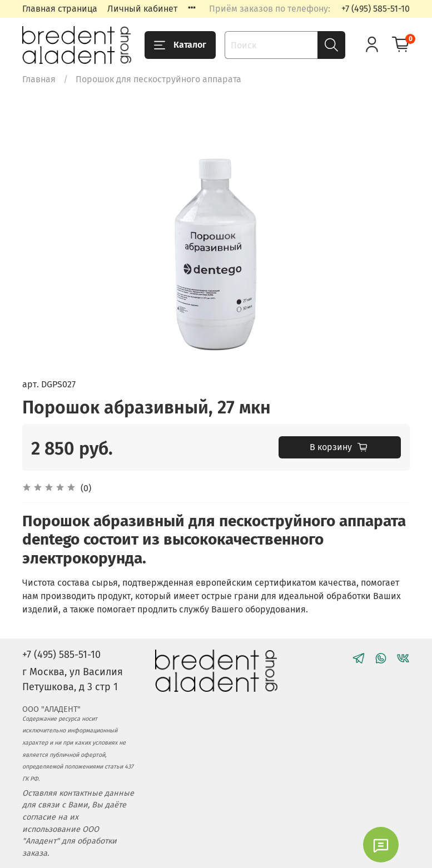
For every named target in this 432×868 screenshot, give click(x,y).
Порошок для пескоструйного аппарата (158, 79)
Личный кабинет (142, 9)
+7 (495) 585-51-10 (376, 9)
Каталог (180, 45)
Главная (39, 79)
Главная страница (60, 9)
